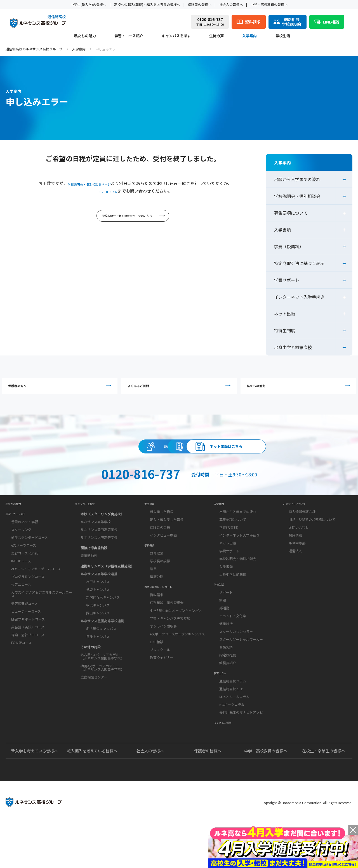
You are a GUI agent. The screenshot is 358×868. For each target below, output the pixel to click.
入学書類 (282, 230)
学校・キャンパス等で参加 (170, 656)
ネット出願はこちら (281, 457)
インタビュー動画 (163, 558)
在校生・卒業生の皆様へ (324, 796)
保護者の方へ (61, 389)
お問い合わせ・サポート (166, 622)
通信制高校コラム (233, 718)
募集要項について (291, 213)
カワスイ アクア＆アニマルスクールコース (42, 622)
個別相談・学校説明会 (167, 640)
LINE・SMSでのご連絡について (312, 542)
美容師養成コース (24, 631)
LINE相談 (157, 679)
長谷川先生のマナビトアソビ (241, 750)
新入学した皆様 (162, 534)
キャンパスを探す (176, 36)
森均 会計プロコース (28, 662)
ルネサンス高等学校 (96, 542)
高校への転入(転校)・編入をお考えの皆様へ (147, 4)
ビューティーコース (26, 639)
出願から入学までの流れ (297, 179)
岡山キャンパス (98, 633)
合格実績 (226, 677)
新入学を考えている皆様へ (35, 796)
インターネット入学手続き (299, 297)
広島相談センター (94, 697)
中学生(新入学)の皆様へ (88, 4)
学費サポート (287, 280)
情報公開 (157, 607)
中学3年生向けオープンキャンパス (176, 648)
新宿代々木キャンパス (103, 618)
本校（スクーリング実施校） (102, 534)
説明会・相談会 (77, 457)
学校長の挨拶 (160, 591)
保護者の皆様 (160, 550)
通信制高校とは (231, 726)
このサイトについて (301, 524)
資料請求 (179, 457)
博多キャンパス (98, 657)
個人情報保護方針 (302, 534)
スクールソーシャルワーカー (241, 669)
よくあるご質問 (181, 389)
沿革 (153, 599)
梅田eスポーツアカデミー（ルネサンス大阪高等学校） (102, 688)
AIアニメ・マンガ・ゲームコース (36, 596)
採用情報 (295, 558)
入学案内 (249, 36)
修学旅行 (226, 654)
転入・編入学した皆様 (167, 542)
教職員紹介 (228, 693)
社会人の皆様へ (231, 4)
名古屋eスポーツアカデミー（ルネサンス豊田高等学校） (102, 677)
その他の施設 (91, 667)
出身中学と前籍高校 (293, 347)
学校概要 (152, 573)
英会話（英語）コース (28, 655)
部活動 (224, 638)
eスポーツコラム (232, 742)
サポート (226, 622)
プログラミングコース (28, 604)
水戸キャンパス (98, 602)
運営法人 (295, 573)
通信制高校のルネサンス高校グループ (34, 49)
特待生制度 (285, 330)
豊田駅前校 (89, 576)
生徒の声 (216, 36)
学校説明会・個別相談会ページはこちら (134, 218)
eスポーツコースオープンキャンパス (177, 671)
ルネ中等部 (297, 566)
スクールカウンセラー (236, 662)
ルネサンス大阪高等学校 (99, 558)
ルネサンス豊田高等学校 (99, 550)
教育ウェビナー (162, 695)
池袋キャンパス (98, 610)
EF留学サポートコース (28, 647)
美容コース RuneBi (25, 581)
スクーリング (21, 557)
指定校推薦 (228, 685)
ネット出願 (285, 314)
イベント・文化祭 (233, 646)
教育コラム (223, 708)
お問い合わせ (299, 550)
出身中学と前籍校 (233, 597)
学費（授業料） (289, 246)
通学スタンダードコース (30, 565)
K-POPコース (21, 589)
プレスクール (160, 687)
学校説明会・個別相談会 (297, 196)
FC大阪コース (21, 670)
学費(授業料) (229, 550)
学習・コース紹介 (129, 36)
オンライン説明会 (163, 664)
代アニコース (21, 612)
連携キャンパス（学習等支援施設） (107, 586)
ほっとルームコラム (234, 734)
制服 (223, 630)
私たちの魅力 (85, 36)
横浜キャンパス (98, 625)
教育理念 (157, 583)
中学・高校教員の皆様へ (269, 4)
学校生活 (283, 36)
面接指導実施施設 (94, 568)
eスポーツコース (24, 573)
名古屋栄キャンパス (101, 649)
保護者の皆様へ (200, 4)
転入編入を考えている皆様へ (92, 796)
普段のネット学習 (25, 549)
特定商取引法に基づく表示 (299, 263)
